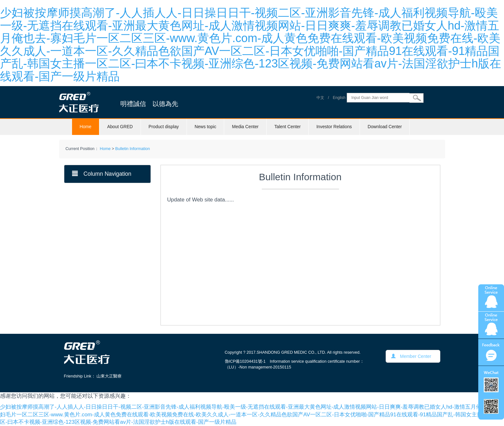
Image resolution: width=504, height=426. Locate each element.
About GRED (120, 127)
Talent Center (288, 127)
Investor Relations (334, 127)
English (339, 98)
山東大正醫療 (109, 376)
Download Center (385, 127)
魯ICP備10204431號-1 (245, 361)
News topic (205, 127)
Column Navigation (102, 174)
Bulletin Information (133, 149)
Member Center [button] (411, 356)
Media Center (245, 127)
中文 (320, 98)
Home (86, 127)
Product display (164, 127)
